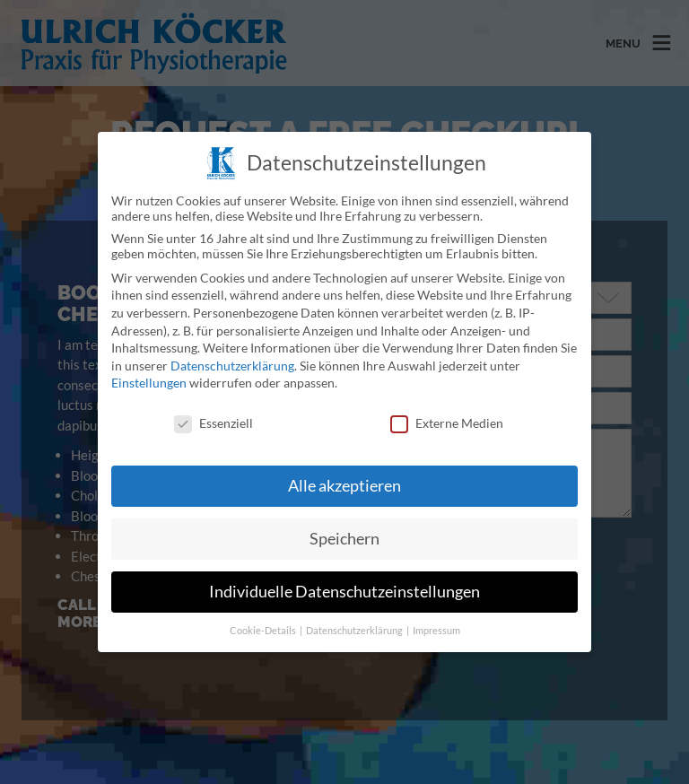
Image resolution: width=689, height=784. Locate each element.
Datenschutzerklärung (232, 348)
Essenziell (214, 406)
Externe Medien (447, 406)
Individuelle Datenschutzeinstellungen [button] (344, 574)
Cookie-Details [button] (264, 613)
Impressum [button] (436, 613)
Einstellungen (149, 366)
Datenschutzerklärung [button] (355, 613)
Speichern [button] (344, 521)
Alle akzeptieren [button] (344, 468)
